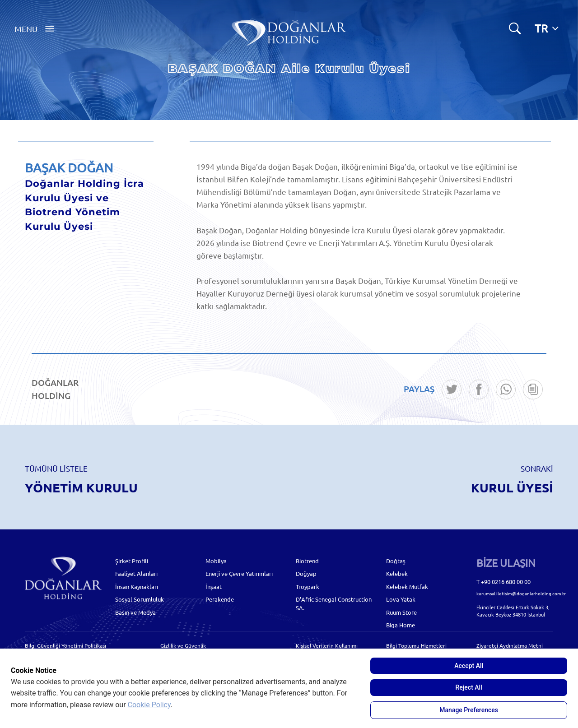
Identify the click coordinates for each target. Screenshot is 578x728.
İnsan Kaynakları (137, 587)
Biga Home (401, 625)
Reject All (469, 687)
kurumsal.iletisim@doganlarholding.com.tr (521, 593)
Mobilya (216, 561)
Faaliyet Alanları (136, 573)
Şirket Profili (132, 561)
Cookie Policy (149, 705)
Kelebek (397, 573)
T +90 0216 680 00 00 (503, 582)
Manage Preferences (469, 710)
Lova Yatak (401, 599)
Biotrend (307, 561)
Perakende (220, 599)
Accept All (469, 666)
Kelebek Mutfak (407, 587)
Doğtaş (396, 561)
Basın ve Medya (135, 612)
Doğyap (306, 573)
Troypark (308, 587)
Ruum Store (401, 612)
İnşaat (214, 587)
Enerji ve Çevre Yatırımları (239, 573)
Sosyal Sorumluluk (140, 599)
